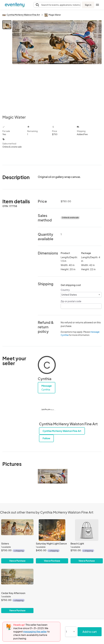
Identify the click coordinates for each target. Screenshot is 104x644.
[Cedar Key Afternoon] (17, 591)
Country (65, 290)
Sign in (88, 5)
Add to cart (90, 632)
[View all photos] (57, 65)
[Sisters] (17, 541)
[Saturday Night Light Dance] (52, 541)
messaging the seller (35, 631)
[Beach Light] (87, 541)
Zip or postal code (71, 301)
